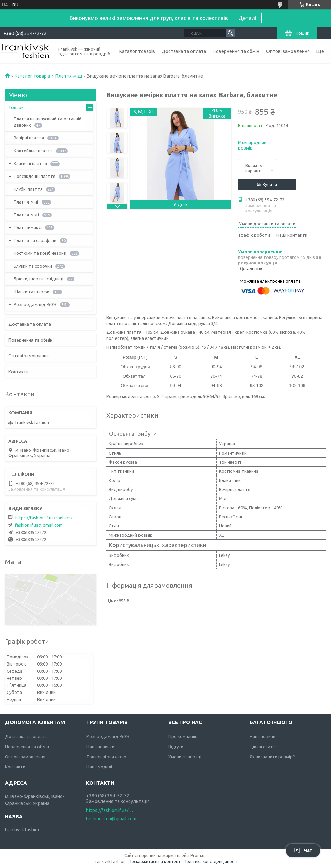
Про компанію (183, 736)
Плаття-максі (28, 227)
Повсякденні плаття (34, 176)
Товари (16, 107)
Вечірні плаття (29, 138)
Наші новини (262, 736)
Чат (303, 850)
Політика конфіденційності (211, 861)
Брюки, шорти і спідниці (39, 279)
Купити (270, 184)
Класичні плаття (30, 163)
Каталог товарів (137, 51)
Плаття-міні (26, 202)
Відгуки (176, 747)
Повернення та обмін (236, 51)
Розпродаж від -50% (35, 304)
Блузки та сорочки (33, 266)
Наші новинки (100, 747)
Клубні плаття (28, 189)
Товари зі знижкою (106, 757)
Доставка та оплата (184, 51)
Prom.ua (199, 855)
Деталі (247, 18)
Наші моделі (99, 767)
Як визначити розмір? (272, 757)
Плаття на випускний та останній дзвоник (47, 122)
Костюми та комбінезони (40, 253)
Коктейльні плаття (33, 151)
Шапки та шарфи (31, 292)
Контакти (19, 372)
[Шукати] (230, 33)
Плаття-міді (69, 76)
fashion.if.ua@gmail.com (39, 525)
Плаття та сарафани (35, 240)
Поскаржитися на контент (155, 861)
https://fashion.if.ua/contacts (44, 518)
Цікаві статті (263, 747)
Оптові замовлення (288, 51)
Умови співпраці (185, 757)
